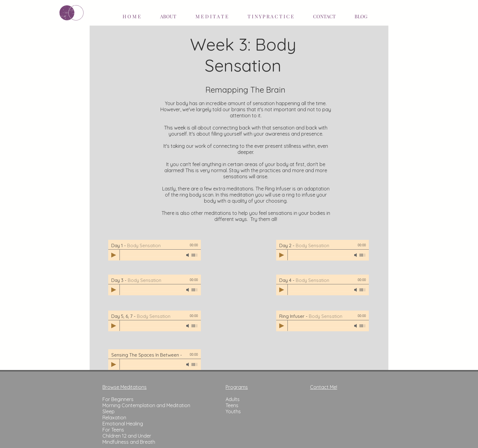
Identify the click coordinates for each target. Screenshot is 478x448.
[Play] (114, 255)
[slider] (195, 255)
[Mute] (188, 255)
